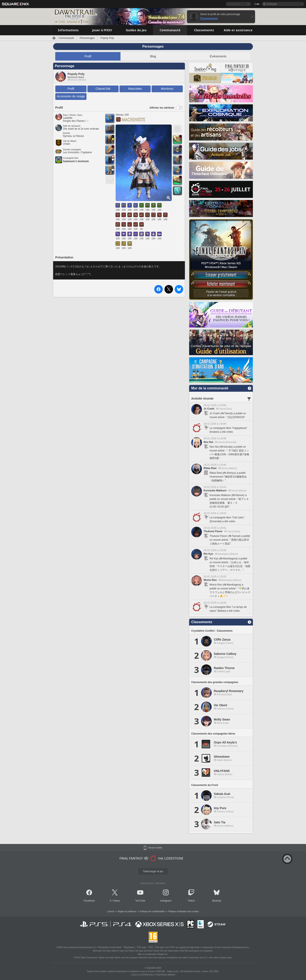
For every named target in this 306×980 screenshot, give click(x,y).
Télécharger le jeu (153, 871)
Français (272, 4)
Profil (88, 56)
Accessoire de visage (71, 96)
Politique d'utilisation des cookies (183, 911)
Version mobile (155, 848)
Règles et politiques (127, 911)
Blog (153, 56)
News (117, 901)
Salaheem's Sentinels (76, 161)
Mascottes (135, 89)
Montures (167, 89)
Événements (218, 56)
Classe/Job (103, 89)
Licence (111, 911)
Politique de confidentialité (152, 911)
